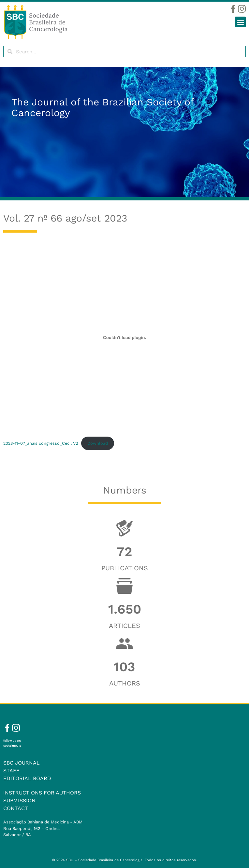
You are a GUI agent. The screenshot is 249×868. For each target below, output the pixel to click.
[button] (240, 22)
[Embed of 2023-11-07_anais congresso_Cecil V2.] (124, 337)
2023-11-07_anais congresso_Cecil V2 (41, 443)
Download (98, 443)
